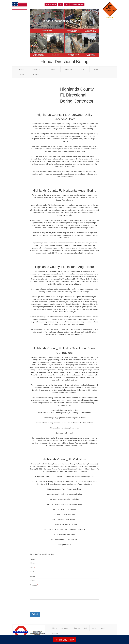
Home (22, 69)
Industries (52, 69)
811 (83, 69)
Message (34, 585)
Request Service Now (64, 640)
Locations (69, 69)
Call (61, 4)
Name (33, 559)
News (96, 69)
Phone (33, 576)
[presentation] (47, 606)
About (22, 75)
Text (67, 4)
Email (33, 568)
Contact (37, 75)
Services (36, 69)
